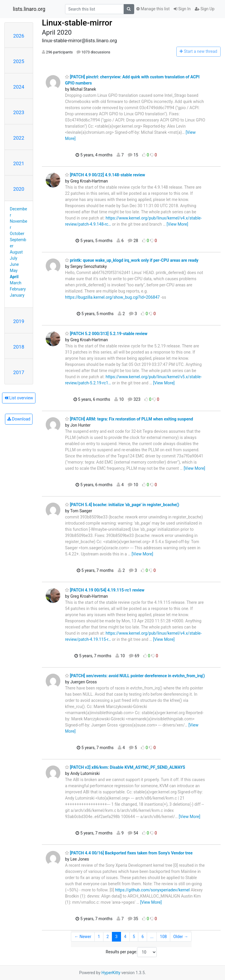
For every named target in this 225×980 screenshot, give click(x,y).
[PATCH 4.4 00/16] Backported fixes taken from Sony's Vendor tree (129, 853)
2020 (19, 189)
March (16, 283)
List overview (19, 398)
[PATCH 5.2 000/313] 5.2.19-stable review (106, 334)
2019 (19, 321)
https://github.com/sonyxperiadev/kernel (152, 890)
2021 (19, 163)
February (18, 289)
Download (19, 419)
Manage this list (153, 9)
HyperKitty (111, 973)
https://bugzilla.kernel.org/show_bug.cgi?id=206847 (112, 297)
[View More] (177, 224)
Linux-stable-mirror (77, 23)
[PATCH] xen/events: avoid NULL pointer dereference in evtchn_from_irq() (135, 676)
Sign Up (205, 9)
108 (163, 937)
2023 (19, 112)
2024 (19, 87)
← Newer (83, 937)
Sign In (182, 9)
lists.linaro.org (29, 9)
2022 (19, 138)
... (152, 937)
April (14, 277)
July (14, 258)
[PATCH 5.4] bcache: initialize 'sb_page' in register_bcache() (122, 505)
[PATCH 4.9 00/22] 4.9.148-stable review (105, 175)
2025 (19, 61)
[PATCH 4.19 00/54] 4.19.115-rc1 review (105, 590)
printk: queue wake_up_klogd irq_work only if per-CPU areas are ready (132, 260)
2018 (19, 347)
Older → (181, 937)
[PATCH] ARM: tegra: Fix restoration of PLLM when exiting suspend (129, 419)
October (17, 234)
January (17, 295)
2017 (19, 372)
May (14, 271)
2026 (19, 36)
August (16, 252)
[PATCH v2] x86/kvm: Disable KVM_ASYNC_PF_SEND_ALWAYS (125, 767)
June (15, 264)
